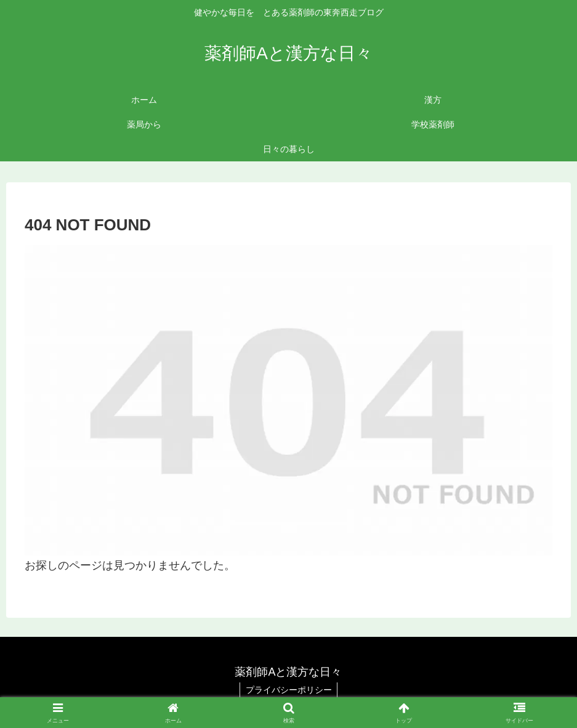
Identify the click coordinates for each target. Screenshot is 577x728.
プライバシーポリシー (289, 690)
